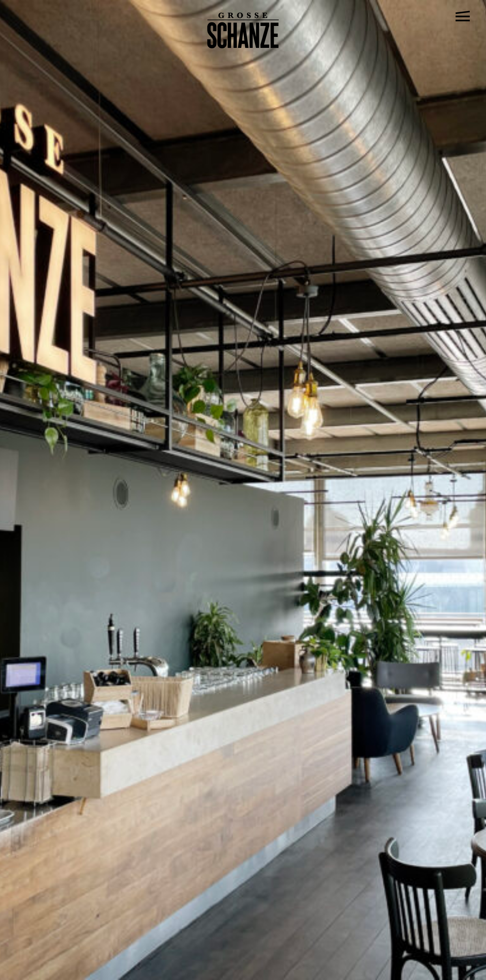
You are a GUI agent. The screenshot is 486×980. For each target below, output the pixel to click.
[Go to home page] (243, 46)
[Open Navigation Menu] (463, 16)
